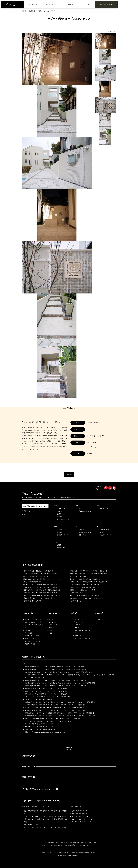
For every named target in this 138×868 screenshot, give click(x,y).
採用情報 (70, 4)
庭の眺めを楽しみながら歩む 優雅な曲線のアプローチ (87, 598)
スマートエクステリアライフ (81, 816)
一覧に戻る (69, 475)
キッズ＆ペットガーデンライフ (81, 822)
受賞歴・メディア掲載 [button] (33, 657)
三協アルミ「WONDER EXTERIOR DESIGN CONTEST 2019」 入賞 (45, 732)
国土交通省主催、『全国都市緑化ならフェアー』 (40, 727)
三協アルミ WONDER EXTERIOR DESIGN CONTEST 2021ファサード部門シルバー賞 (53, 718)
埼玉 (99, 527)
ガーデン (76, 628)
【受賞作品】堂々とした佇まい (33, 601)
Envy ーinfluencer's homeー (79, 576)
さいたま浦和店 (105, 530)
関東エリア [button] (28, 756)
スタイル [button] (28, 613)
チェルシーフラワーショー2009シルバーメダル (39, 724)
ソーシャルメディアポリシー (86, 845)
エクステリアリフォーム (32, 641)
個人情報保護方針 (70, 845)
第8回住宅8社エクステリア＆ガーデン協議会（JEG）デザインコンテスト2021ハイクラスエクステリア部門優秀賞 (59, 713)
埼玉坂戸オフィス (105, 535)
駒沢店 (59, 514)
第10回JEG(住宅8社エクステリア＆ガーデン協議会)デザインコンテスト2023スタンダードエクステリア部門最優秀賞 (60, 683)
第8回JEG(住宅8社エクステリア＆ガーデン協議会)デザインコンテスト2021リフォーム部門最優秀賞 (55, 710)
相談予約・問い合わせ (106, 4)
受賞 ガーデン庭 (30, 644)
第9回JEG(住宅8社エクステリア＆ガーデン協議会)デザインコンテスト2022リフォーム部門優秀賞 (54, 708)
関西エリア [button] (28, 777)
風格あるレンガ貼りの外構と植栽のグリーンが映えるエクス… (89, 582)
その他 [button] (99, 613)
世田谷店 (60, 511)
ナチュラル (52, 622)
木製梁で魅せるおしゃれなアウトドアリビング (85, 585)
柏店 (80, 508)
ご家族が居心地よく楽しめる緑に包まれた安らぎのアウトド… (42, 593)
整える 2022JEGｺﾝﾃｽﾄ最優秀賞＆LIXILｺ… (84, 587)
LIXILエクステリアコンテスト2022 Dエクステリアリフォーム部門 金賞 (48, 697)
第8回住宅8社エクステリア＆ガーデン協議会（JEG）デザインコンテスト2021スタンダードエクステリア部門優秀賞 (60, 716)
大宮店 (102, 532)
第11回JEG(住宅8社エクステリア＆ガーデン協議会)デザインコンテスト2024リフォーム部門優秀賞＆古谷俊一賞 (59, 672)
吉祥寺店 (60, 517)
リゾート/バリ (53, 625)
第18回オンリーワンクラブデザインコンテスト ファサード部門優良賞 (46, 689)
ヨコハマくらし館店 (85, 532)
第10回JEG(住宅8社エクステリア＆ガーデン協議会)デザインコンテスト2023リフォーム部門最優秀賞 (55, 680)
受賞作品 (28, 630)
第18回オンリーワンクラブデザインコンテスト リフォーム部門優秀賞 (46, 691)
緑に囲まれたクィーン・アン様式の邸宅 (36, 576)
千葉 (77, 506)
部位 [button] (74, 613)
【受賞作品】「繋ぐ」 (77, 593)
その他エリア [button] (40, 789)
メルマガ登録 (86, 4)
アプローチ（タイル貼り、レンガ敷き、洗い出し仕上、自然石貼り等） (45, 816)
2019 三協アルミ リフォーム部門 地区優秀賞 (40, 729)
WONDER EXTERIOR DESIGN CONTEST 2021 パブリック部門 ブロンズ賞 (48, 721)
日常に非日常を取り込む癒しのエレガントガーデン (39, 571)
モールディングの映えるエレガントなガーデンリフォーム (41, 574)
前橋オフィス (104, 508)
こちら (101, 423)
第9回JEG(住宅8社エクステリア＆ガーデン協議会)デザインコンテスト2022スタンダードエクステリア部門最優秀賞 (60, 702)
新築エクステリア (30, 638)
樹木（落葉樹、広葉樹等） (32, 825)
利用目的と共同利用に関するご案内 (52, 845)
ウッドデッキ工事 (76, 807)
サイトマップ (26, 511)
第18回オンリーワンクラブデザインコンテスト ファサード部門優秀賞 (46, 694)
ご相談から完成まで (74, 842)
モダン (51, 619)
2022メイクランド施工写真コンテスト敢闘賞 (38, 699)
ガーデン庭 (28, 633)
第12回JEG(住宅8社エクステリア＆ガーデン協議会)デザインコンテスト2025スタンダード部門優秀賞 (55, 669)
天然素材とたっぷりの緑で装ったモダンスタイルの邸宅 (40, 587)
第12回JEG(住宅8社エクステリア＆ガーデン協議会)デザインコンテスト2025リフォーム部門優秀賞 (55, 667)
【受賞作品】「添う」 (77, 601)
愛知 (56, 527)
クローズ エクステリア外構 (33, 622)
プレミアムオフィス (63, 508)
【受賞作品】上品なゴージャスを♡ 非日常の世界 (39, 598)
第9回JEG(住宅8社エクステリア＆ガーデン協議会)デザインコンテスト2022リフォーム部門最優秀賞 (55, 705)
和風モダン (52, 630)
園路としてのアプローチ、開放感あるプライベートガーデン (42, 579)
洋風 (50, 633)
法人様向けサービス (52, 4)
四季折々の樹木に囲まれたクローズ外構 (83, 590)
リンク (24, 515)
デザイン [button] (52, 613)
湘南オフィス (83, 535)
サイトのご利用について (90, 842)
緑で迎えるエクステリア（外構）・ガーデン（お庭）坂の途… (89, 571)
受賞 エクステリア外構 (32, 636)
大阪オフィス (61, 548)
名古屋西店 (60, 532)
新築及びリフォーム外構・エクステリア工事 (36, 807)
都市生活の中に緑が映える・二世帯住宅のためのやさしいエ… (89, 574)
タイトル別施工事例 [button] (32, 565)
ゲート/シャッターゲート (81, 622)
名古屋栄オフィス (62, 535)
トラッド (52, 628)
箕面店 (59, 545)
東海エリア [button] (28, 767)
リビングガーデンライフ (79, 811)
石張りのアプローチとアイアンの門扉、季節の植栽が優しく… (42, 590)
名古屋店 (60, 530)
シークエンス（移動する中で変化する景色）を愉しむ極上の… (42, 595)
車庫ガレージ (77, 636)
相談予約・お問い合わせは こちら (35, 506)
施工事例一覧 (33, 4)
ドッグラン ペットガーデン (82, 638)
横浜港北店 (82, 530)
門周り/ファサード (79, 619)
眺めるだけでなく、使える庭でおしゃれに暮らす (85, 579)
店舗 (99, 619)
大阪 (56, 542)
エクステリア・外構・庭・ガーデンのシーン (42, 801)
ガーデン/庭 (77, 625)
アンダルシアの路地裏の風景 (32, 582)
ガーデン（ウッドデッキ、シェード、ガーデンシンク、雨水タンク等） (45, 827)
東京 (56, 506)
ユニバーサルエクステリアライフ (82, 819)
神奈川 (78, 527)
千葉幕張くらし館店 (85, 511)
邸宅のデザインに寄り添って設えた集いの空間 (85, 595)
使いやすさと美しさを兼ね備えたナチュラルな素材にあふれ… (42, 585)
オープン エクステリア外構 (33, 619)
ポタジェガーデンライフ (79, 814)
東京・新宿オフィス (63, 519)
